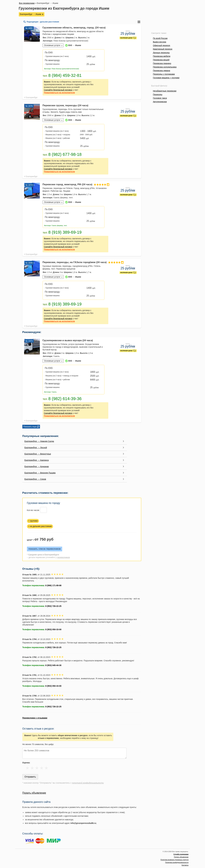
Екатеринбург (32, 97)
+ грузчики (33, 521)
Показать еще (30, 427)
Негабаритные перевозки (165, 91)
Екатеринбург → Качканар (37, 466)
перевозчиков (63, 557)
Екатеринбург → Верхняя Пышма (40, 473)
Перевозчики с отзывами (35, 718)
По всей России (160, 38)
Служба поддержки (181, 854)
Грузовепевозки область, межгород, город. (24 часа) (74, 28)
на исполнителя (59, 93)
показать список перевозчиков (45, 549)
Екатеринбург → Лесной (36, 448)
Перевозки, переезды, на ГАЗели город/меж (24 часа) (75, 262)
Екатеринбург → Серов (35, 479)
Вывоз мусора (160, 42)
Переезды (158, 94)
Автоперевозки (160, 102)
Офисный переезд (162, 45)
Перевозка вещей (161, 60)
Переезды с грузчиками (164, 74)
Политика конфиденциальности (177, 862)
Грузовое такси (160, 98)
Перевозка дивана (162, 71)
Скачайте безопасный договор (58, 90)
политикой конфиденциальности (88, 783)
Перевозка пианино (162, 63)
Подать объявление (34, 793)
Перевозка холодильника (165, 67)
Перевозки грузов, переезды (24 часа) (65, 105)
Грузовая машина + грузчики (166, 78)
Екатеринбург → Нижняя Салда (39, 441)
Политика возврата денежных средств (174, 860)
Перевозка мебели (162, 56)
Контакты (185, 865)
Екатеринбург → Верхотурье (38, 454)
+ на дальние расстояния (40, 526)
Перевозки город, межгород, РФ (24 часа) (75, 184)
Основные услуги (52, 45)
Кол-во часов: (33, 510)
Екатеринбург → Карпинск (37, 460)
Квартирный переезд (163, 49)
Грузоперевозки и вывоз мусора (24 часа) (68, 340)
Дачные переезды (161, 53)
